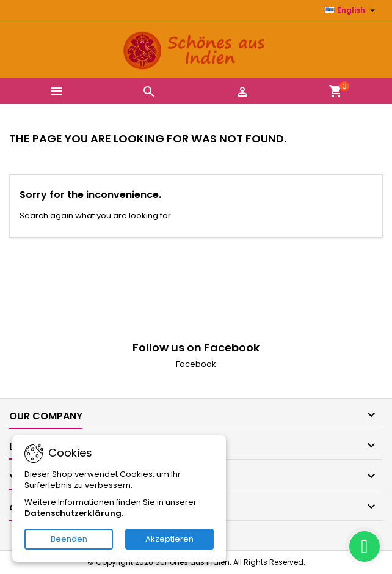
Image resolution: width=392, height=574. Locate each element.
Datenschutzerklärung (73, 513)
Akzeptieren (169, 539)
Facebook (196, 364)
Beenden (69, 539)
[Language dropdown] (351, 10)
